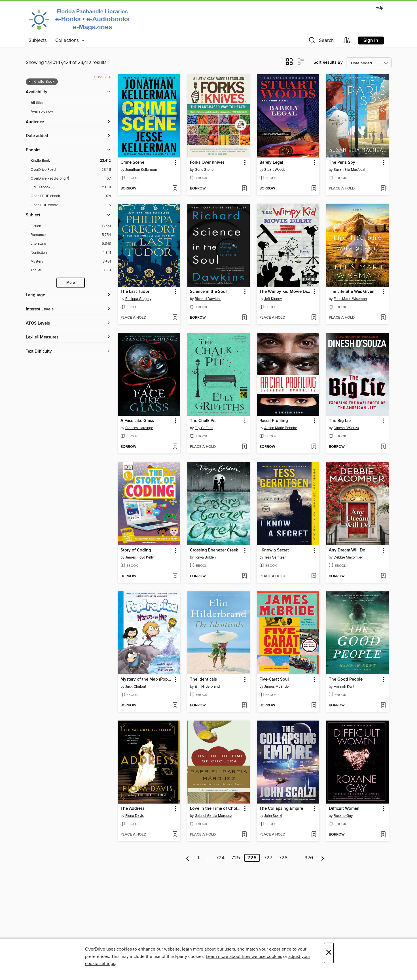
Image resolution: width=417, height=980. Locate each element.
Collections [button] (70, 41)
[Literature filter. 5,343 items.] (71, 244)
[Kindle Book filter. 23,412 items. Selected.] (71, 161)
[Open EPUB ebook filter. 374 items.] (71, 196)
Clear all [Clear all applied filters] (102, 77)
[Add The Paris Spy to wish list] (383, 189)
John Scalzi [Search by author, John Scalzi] (273, 816)
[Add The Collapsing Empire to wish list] (314, 835)
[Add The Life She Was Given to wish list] (383, 318)
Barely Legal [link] (271, 163)
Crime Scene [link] (132, 163)
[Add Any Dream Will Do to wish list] (383, 576)
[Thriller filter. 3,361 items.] (71, 270)
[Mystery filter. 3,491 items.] (71, 262)
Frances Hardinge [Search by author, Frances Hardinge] (139, 428)
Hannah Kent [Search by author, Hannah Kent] (344, 687)
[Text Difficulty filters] (68, 352)
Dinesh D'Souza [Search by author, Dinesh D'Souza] (346, 428)
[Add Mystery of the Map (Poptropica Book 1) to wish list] (175, 706)
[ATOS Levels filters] (68, 324)
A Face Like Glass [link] (137, 421)
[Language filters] (68, 295)
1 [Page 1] (198, 858)
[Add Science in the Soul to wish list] (244, 318)
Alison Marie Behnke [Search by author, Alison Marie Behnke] (281, 428)
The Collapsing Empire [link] (281, 809)
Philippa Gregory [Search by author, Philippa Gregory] (138, 299)
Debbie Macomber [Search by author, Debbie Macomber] (348, 557)
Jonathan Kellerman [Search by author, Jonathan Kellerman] (141, 170)
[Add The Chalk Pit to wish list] (244, 447)
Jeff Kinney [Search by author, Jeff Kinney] (273, 299)
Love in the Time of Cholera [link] (216, 809)
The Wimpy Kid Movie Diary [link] (285, 292)
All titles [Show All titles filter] (37, 103)
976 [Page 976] (309, 858)
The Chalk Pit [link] (203, 421)
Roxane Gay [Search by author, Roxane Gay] (343, 816)
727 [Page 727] (268, 858)
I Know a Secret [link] (274, 550)
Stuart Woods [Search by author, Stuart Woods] (275, 170)
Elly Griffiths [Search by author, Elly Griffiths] (204, 428)
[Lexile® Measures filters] (68, 337)
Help (379, 8)
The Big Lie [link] (340, 421)
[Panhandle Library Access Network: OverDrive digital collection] (81, 19)
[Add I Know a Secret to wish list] (314, 576)
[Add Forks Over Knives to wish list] (244, 189)
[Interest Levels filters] (68, 309)
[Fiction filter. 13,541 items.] (71, 226)
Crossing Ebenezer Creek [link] (214, 550)
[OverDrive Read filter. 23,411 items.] (71, 170)
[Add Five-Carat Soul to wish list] (314, 706)
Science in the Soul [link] (208, 292)
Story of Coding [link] (136, 550)
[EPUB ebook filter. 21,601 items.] (71, 187)
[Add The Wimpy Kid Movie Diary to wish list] (314, 318)
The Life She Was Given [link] (352, 292)
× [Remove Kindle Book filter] (30, 82)
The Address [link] (133, 809)
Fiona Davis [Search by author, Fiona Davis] (135, 816)
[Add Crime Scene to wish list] (175, 189)
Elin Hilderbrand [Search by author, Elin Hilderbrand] (207, 687)
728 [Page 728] (283, 858)
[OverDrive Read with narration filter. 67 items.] (71, 179)
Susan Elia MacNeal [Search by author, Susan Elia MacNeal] (349, 170)
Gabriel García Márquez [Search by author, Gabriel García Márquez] (213, 816)
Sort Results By (328, 62)
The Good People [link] (346, 679)
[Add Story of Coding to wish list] (175, 576)
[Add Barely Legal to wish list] (314, 189)
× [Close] (329, 953)
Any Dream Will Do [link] (347, 550)
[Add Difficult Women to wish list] (383, 835)
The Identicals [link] (203, 679)
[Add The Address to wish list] (175, 835)
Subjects (38, 41)
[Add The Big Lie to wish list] (383, 447)
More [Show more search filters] (71, 283)
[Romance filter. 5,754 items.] (71, 235)
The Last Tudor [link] (135, 292)
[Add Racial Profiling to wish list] (314, 447)
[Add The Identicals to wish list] (244, 706)
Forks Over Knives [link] (207, 163)
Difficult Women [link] (344, 809)
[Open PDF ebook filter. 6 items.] (71, 205)
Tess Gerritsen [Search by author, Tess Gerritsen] (275, 557)
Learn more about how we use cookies (244, 956)
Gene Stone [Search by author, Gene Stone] (204, 170)
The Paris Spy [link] (342, 163)
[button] (321, 41)
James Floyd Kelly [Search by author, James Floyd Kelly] (139, 557)
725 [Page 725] (236, 858)
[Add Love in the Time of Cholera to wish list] (244, 835)
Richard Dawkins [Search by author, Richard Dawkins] (208, 299)
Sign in (371, 41)
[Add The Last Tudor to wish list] (175, 318)
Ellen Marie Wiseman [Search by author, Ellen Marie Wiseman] (350, 299)
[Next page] (323, 858)
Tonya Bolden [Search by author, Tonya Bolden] (205, 557)
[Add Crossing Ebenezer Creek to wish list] (244, 576)
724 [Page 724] (220, 858)
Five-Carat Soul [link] (274, 679)
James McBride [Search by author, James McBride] (276, 687)
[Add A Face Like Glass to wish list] (175, 447)
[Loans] (346, 41)
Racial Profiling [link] (274, 421)
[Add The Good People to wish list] (383, 706)
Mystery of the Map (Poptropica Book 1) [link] (146, 679)
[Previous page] (188, 858)
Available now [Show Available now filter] (42, 112)
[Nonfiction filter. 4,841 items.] (71, 253)
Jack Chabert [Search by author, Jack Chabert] (136, 687)
